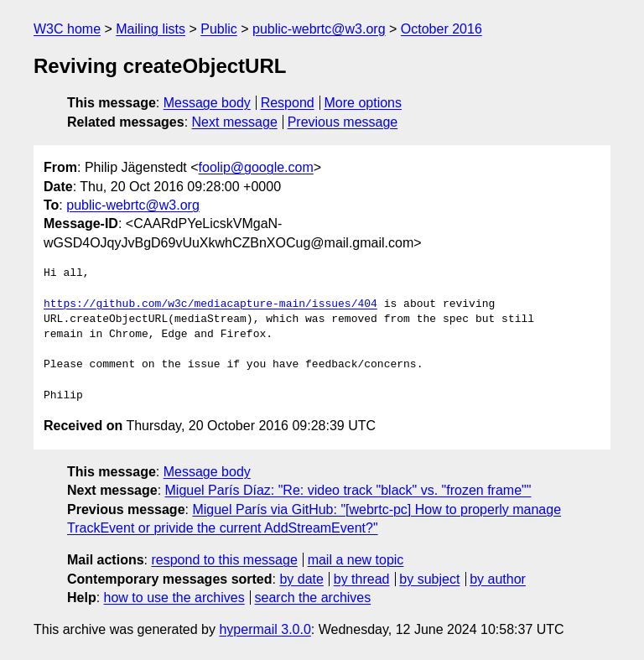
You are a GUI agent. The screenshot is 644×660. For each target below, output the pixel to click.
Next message (235, 122)
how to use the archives (174, 598)
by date (301, 579)
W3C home (67, 29)
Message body (207, 103)
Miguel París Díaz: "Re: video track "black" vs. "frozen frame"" (348, 490)
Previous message (343, 122)
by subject (429, 579)
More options (364, 103)
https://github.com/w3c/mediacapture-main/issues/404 (210, 304)
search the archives (313, 598)
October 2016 (441, 29)
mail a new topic (356, 560)
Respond (288, 103)
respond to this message (224, 560)
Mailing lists (151, 29)
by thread (362, 579)
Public (219, 29)
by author (498, 579)
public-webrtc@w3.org (319, 29)
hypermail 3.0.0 (265, 629)
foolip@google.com (256, 167)
